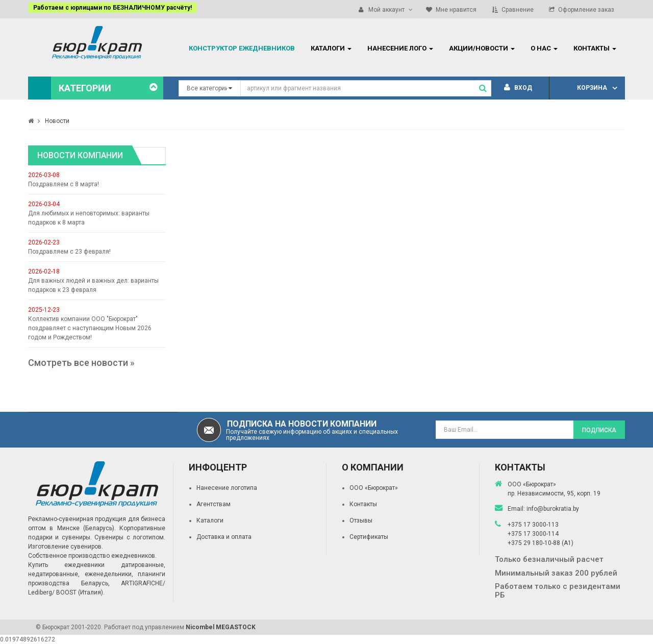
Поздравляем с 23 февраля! (69, 252)
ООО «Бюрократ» (374, 488)
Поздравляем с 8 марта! (64, 184)
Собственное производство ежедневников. (92, 556)
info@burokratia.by (553, 509)
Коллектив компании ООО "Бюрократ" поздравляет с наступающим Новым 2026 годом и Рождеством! (90, 328)
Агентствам (214, 504)
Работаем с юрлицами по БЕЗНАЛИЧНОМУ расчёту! (112, 8)
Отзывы (361, 521)
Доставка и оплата (224, 537)
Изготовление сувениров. (66, 547)
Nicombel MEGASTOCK (221, 627)
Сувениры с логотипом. (130, 537)
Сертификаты (369, 537)
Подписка (599, 430)
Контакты (363, 504)
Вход (518, 88)
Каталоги (210, 521)
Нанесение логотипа (227, 488)
